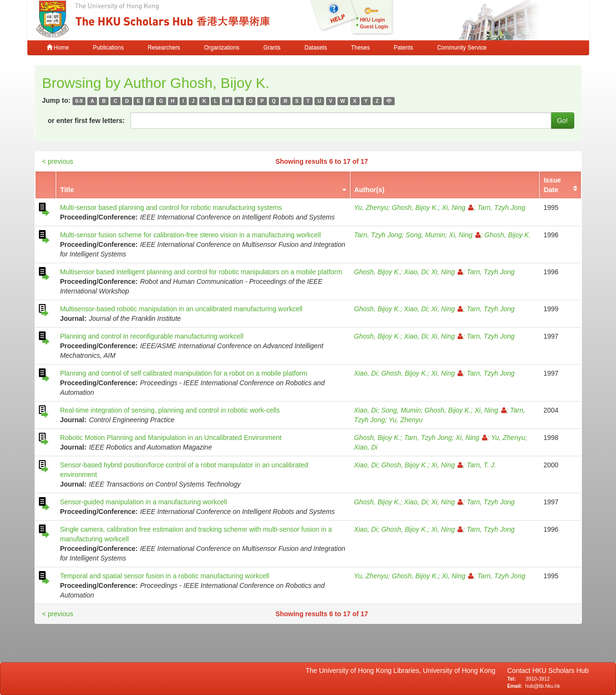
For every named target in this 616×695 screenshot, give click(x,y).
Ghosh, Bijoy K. (415, 207)
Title (67, 190)
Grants (272, 48)
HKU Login (373, 20)
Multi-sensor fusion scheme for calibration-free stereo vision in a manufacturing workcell (190, 235)
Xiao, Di (416, 272)
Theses (360, 48)
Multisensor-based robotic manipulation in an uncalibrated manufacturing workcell (181, 309)
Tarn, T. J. (481, 465)
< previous (58, 161)
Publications (109, 48)
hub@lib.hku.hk (543, 686)
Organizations (222, 48)
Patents (403, 48)
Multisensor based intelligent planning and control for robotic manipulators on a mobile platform (201, 272)
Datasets (316, 48)
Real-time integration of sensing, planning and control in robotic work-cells (170, 410)
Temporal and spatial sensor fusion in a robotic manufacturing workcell (165, 576)
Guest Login (374, 27)
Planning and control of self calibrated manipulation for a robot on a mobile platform (184, 373)
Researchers (164, 48)
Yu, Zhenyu (371, 207)
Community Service (462, 48)
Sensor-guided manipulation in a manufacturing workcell (144, 502)
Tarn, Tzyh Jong (501, 207)
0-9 (79, 101)
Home (58, 48)
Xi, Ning (458, 207)
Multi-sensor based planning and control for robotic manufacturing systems (171, 207)
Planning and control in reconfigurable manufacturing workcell (152, 336)
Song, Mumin (425, 235)
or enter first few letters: (86, 121)
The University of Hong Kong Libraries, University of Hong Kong (403, 671)
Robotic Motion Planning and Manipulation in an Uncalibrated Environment (171, 438)
